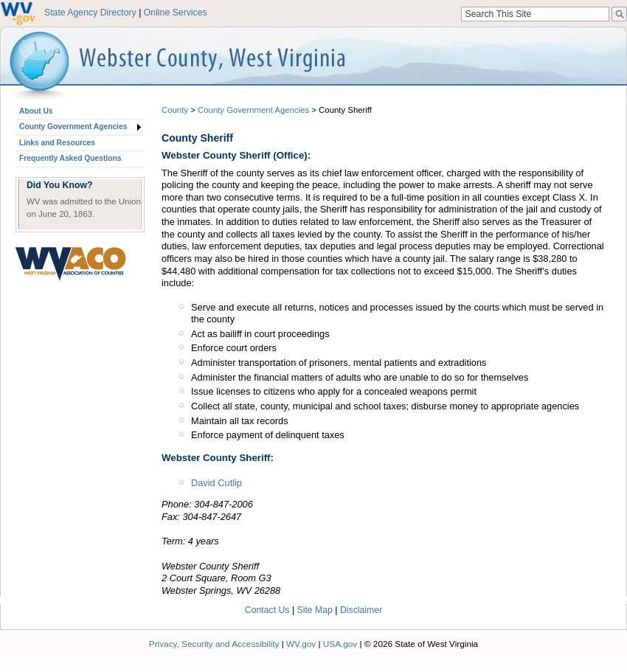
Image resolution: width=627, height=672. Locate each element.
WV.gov (301, 644)
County (175, 110)
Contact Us (267, 610)
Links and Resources (57, 143)
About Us (36, 111)
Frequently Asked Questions (70, 158)
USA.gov (340, 644)
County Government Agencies (73, 127)
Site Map (315, 610)
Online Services (176, 13)
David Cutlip (216, 483)
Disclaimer (361, 610)
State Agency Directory (90, 13)
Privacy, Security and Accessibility (214, 644)
